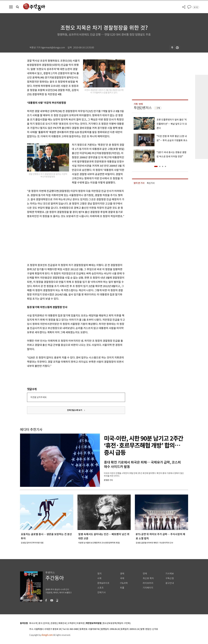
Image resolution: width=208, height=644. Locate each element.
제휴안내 (62, 623)
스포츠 (100, 588)
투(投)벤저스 (143, 108)
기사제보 (170, 574)
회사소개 (33, 623)
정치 (99, 574)
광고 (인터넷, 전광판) (48, 623)
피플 (122, 588)
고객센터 (71, 623)
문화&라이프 (103, 583)
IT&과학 (124, 583)
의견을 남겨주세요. (39, 397)
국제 (122, 578)
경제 (122, 574)
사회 (99, 578)
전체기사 (102, 593)
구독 (158, 108)
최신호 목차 (148, 578)
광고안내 (170, 583)
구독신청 (170, 578)
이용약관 (81, 623)
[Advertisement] (69, 240)
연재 (145, 574)
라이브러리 (148, 583)
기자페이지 (148, 588)
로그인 (196, 7)
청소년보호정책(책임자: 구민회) (117, 623)
